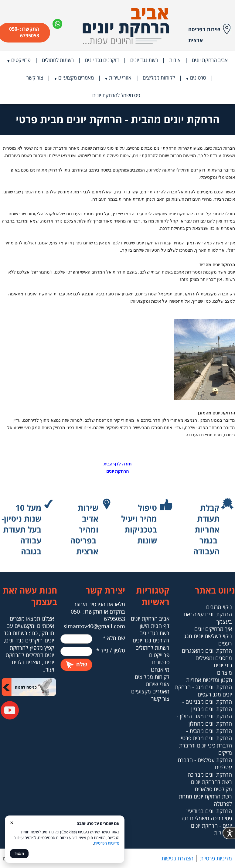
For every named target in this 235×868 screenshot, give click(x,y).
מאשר (19, 854)
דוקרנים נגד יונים (102, 60)
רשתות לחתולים (58, 60)
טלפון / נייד (111, 650)
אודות (175, 60)
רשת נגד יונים (144, 60)
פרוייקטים (21, 60)
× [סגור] (12, 822)
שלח (76, 664)
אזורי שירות (120, 78)
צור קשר (35, 78)
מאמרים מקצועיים (76, 78)
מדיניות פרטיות (216, 858)
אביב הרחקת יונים (210, 60)
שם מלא (114, 638)
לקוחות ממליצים (159, 78)
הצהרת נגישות (177, 858)
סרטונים (198, 78)
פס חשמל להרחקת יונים (116, 95)
